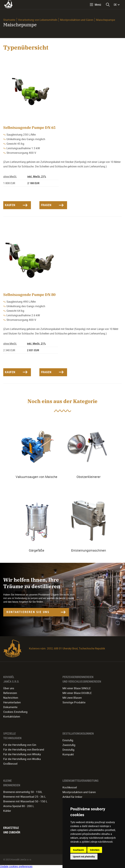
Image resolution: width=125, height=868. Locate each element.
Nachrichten (11, 698)
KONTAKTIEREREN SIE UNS (28, 612)
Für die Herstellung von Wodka (22, 759)
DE (115, 5)
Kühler (7, 811)
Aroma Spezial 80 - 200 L (19, 806)
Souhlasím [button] (78, 850)
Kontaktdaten (12, 716)
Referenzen (10, 693)
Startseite (9, 20)
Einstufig (68, 740)
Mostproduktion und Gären (77, 20)
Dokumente (10, 707)
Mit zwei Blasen (72, 698)
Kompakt (68, 754)
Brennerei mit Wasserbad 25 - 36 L (24, 797)
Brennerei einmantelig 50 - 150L (23, 792)
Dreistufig (68, 750)
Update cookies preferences (16, 866)
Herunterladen (12, 702)
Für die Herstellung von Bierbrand (24, 749)
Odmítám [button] (95, 850)
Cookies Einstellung (15, 712)
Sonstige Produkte (74, 702)
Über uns (9, 688)
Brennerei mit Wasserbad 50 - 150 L (25, 801)
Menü (98, 5)
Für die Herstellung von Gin (20, 745)
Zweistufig (69, 745)
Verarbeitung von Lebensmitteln (38, 20)
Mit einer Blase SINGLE (77, 688)
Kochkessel (70, 787)
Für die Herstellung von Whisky (22, 754)
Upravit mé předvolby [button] (84, 857)
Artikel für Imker (72, 797)
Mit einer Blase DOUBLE (77, 693)
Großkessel (10, 764)
